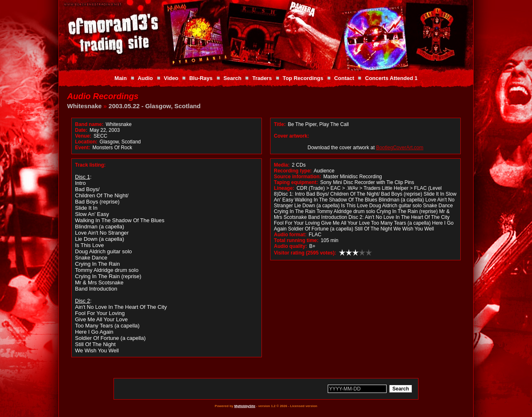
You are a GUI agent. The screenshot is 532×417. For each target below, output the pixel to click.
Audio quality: (290, 246)
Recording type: (293, 171)
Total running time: (296, 240)
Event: (83, 148)
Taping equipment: (296, 182)
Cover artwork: (291, 136)
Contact (344, 78)
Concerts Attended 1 (391, 78)
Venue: (83, 136)
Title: (281, 124)
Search (232, 78)
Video (171, 78)
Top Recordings (303, 78)
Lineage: (284, 188)
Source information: (297, 177)
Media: (282, 165)
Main (121, 78)
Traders (262, 78)
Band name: (89, 124)
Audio (145, 78)
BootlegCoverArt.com (400, 148)
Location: (86, 142)
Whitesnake (84, 106)
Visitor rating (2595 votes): (305, 253)
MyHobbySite (245, 406)
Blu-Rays (201, 78)
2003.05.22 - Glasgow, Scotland (155, 106)
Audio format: (290, 235)
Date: (81, 130)
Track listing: (90, 165)
